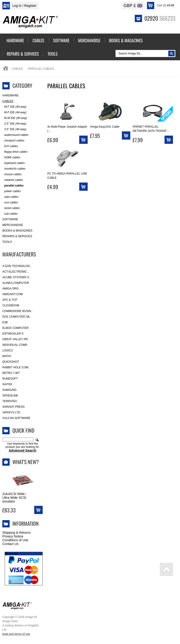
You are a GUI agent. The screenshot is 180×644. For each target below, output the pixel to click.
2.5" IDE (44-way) (14, 124)
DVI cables (10, 146)
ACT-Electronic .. (16, 272)
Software (10, 219)
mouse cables (12, 174)
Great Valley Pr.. (16, 339)
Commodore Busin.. (17, 311)
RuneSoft (10, 379)
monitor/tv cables (14, 169)
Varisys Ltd (11, 412)
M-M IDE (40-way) (15, 118)
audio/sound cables (15, 135)
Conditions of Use (15, 540)
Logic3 (7, 351)
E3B (5, 322)
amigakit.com (13, 294)
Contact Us (10, 544)
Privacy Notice (13, 536)
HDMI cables (11, 158)
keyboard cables (13, 163)
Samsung (9, 390)
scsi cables (10, 203)
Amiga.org (10, 289)
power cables (12, 191)
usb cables (10, 214)
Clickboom (11, 305)
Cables (17, 69)
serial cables (11, 208)
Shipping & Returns (17, 533)
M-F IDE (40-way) (14, 107)
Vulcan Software (16, 418)
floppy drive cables (15, 152)
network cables (13, 180)
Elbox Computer (15, 328)
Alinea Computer (16, 283)
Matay (7, 356)
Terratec (10, 401)
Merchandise (13, 225)
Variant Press (13, 407)
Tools (7, 242)
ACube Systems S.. (16, 277)
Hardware (11, 95)
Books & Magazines (17, 231)
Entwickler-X (13, 334)
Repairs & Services (17, 236)
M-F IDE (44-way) (14, 112)
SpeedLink (10, 396)
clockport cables (13, 141)
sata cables (10, 197)
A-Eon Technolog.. (17, 266)
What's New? (26, 462)
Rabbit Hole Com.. (16, 367)
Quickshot (11, 362)
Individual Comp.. (15, 345)
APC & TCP (10, 300)
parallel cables (13, 186)
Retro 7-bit (11, 373)
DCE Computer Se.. (17, 317)
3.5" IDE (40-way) (14, 129)
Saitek (7, 384)
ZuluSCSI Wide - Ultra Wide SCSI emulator (15, 498)
